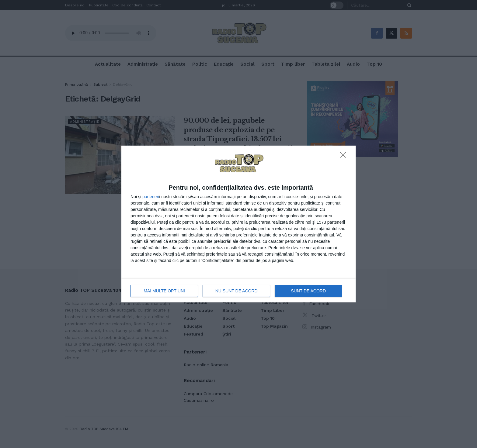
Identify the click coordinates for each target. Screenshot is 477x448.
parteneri (151, 197)
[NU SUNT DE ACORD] (345, 157)
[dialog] (238, 224)
